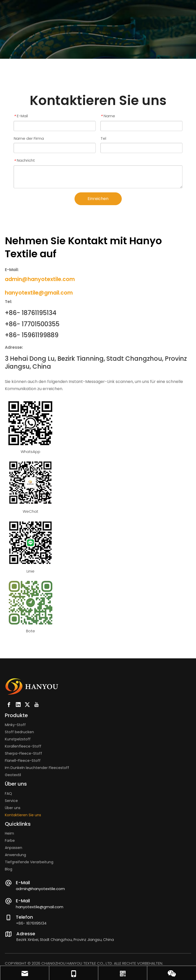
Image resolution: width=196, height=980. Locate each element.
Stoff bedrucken (19, 732)
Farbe (10, 841)
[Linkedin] (18, 705)
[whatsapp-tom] (30, 423)
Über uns (13, 808)
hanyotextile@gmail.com (40, 907)
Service (11, 801)
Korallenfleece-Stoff (23, 746)
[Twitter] (27, 705)
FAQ (8, 794)
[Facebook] (9, 705)
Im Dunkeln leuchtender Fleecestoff (37, 768)
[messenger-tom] (30, 602)
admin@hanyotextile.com (40, 889)
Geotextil (13, 775)
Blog (9, 869)
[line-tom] (30, 543)
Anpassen (14, 848)
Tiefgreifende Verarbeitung (29, 862)
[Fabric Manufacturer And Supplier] (30, 483)
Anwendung (15, 855)
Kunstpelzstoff (18, 739)
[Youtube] (36, 705)
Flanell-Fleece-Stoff (23, 761)
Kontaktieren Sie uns (23, 815)
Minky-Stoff (15, 725)
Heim (9, 833)
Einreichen (98, 199)
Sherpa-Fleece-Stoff (23, 753)
